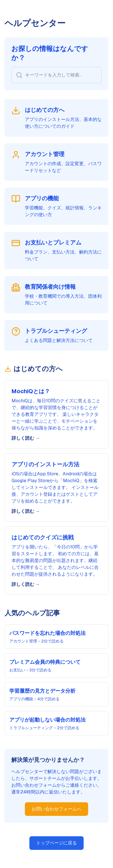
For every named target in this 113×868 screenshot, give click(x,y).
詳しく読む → (26, 438)
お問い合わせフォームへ (56, 809)
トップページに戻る (56, 843)
